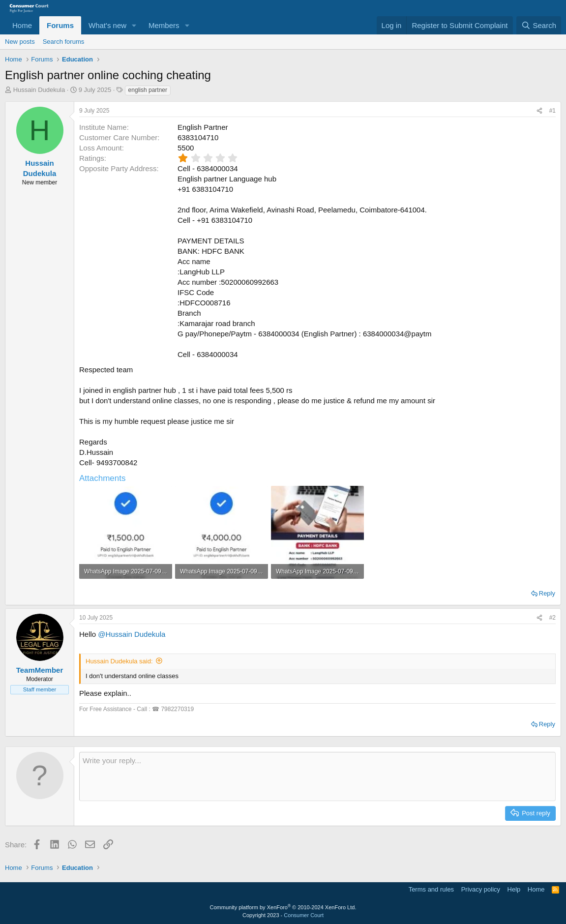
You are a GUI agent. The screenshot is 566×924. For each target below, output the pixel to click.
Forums (60, 25)
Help (514, 889)
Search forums (64, 42)
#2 (552, 618)
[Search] (539, 25)
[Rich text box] (317, 776)
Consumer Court (304, 915)
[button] (134, 25)
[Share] (539, 111)
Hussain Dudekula (39, 90)
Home (22, 25)
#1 (552, 111)
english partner (148, 90)
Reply (547, 593)
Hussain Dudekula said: (119, 661)
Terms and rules (431, 889)
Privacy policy (481, 889)
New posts (20, 42)
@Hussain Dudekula (132, 634)
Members (164, 25)
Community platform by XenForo (283, 907)
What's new (107, 25)
